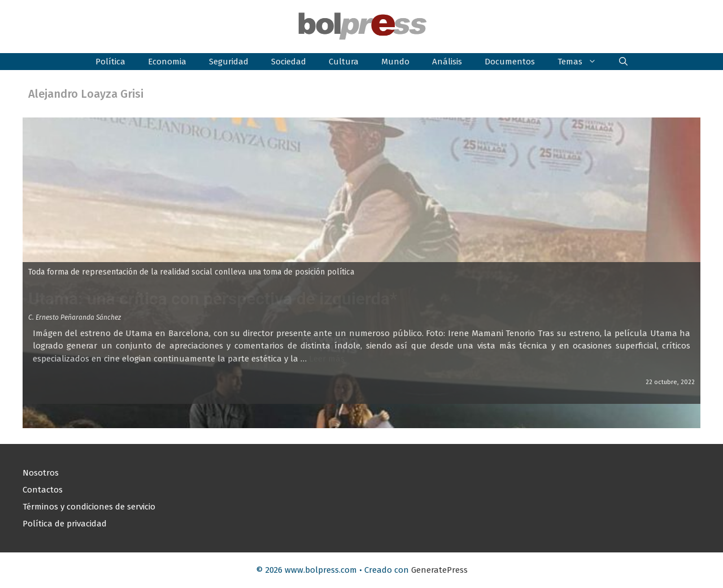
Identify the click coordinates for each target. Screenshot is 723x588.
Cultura (344, 62)
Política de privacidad (65, 524)
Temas (583, 62)
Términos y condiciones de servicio (89, 507)
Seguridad (229, 62)
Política (110, 62)
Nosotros (41, 473)
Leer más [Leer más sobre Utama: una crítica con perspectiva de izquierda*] (327, 359)
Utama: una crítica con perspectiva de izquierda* (213, 299)
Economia (167, 62)
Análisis (447, 62)
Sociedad (289, 62)
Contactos (43, 490)
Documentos (510, 62)
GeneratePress (439, 570)
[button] (623, 62)
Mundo (395, 62)
